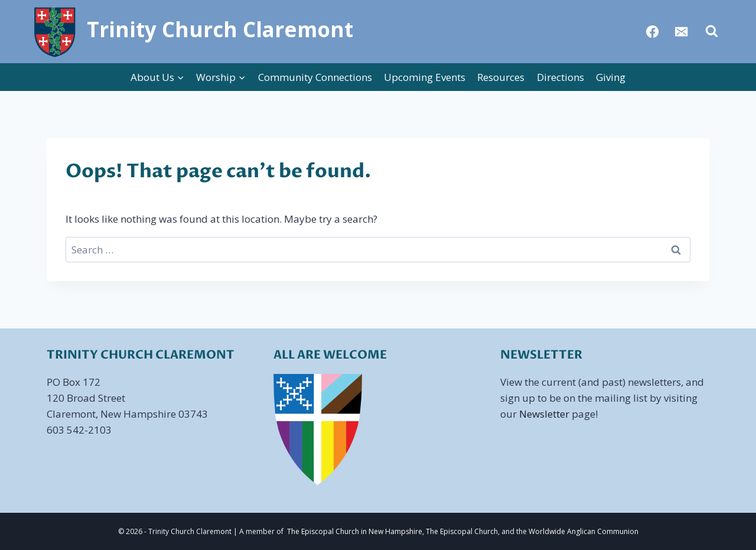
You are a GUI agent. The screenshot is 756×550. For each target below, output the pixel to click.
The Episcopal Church (462, 531)
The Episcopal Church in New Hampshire (355, 531)
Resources (501, 77)
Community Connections (315, 77)
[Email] (682, 32)
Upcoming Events (425, 77)
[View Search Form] (712, 31)
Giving (611, 77)
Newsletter (544, 414)
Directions (561, 77)
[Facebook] (653, 32)
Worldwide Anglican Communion (584, 531)
